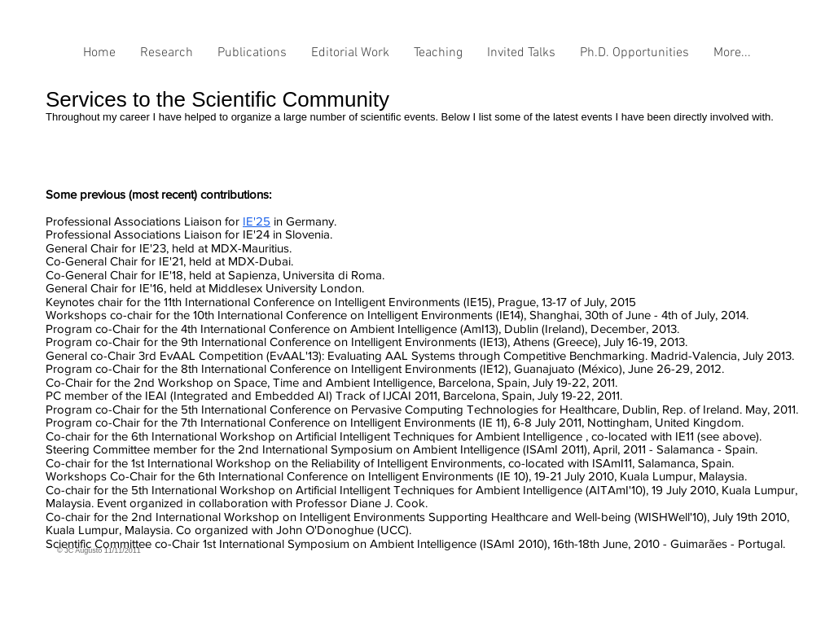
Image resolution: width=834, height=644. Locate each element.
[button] (167, 58)
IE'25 (257, 221)
